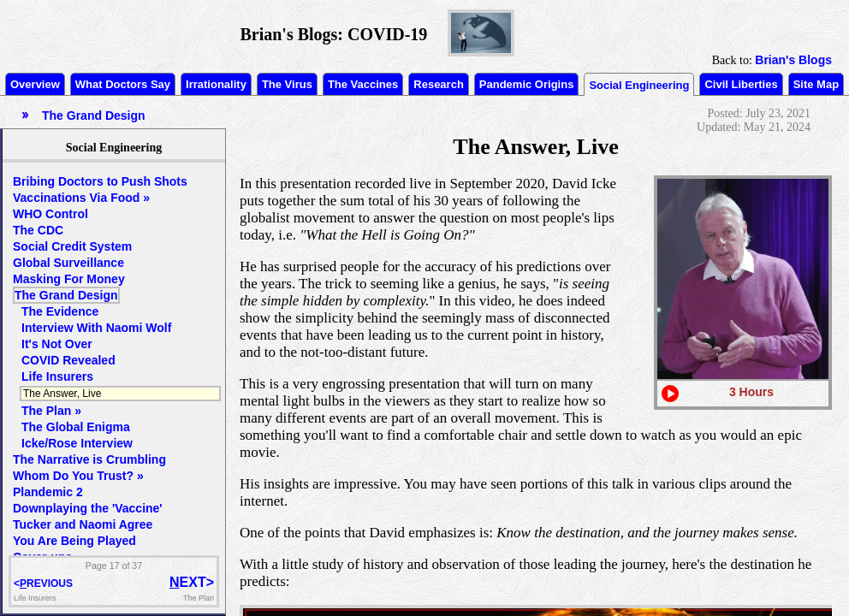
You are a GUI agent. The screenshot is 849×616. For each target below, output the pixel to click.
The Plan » (51, 411)
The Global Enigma (76, 427)
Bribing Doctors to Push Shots (100, 181)
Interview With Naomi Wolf (96, 328)
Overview (35, 84)
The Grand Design (66, 295)
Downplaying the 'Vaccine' (88, 508)
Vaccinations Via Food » (81, 198)
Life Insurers (57, 376)
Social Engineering (639, 85)
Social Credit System (72, 246)
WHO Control (50, 214)
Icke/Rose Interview (77, 443)
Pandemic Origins (527, 84)
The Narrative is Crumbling (89, 459)
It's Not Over (57, 344)
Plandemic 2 (48, 492)
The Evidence (60, 311)
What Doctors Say (123, 84)
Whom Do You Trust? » (78, 476)
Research (439, 84)
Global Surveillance (68, 263)
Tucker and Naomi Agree (83, 524)
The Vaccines (363, 84)
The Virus (287, 84)
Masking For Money (69, 279)
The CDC (38, 230)
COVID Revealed (68, 360)
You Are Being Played (74, 541)
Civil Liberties (741, 84)
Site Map (816, 84)
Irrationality (216, 84)
